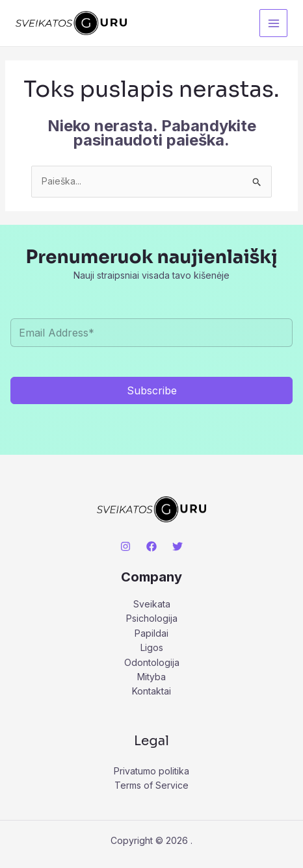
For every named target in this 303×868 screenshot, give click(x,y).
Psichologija (152, 618)
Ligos (152, 647)
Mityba (151, 677)
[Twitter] (178, 546)
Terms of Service (151, 785)
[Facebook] (151, 546)
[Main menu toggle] (273, 23)
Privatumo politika (151, 771)
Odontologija (152, 662)
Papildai (151, 633)
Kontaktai (151, 691)
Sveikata (152, 604)
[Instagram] (125, 546)
